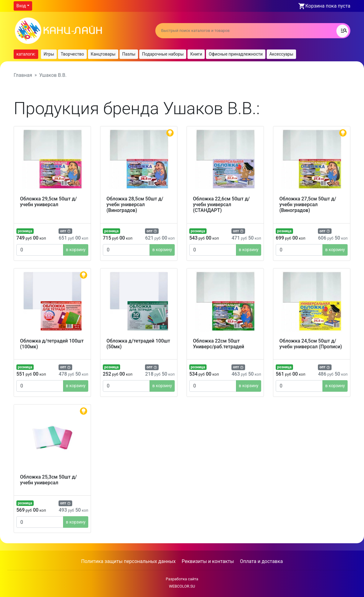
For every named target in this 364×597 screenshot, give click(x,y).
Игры (49, 54)
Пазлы (129, 54)
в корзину (76, 250)
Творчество (72, 54)
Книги (196, 54)
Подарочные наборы (163, 54)
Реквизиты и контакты (208, 561)
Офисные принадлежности (236, 54)
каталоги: (26, 54)
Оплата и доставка (261, 561)
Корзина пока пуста (328, 6)
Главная (23, 75)
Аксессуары (281, 54)
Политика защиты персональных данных (128, 561)
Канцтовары (103, 54)
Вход (21, 6)
